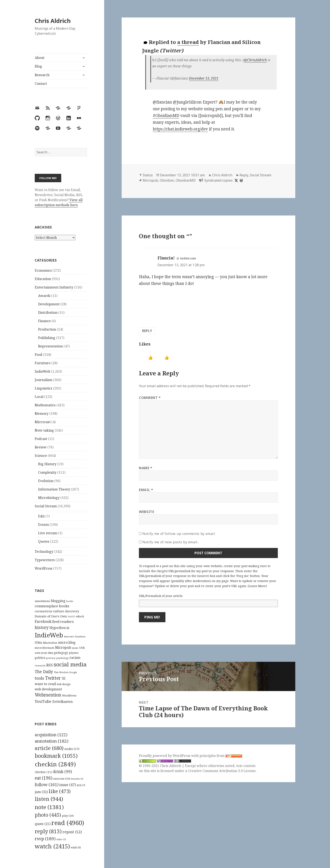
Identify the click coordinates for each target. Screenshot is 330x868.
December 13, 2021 (204, 78)
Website (146, 512)
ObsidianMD (186, 180)
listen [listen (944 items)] (49, 799)
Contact (41, 84)
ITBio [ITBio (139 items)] (39, 643)
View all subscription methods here (59, 202)
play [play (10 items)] (68, 816)
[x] (236, 180)
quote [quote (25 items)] (43, 824)
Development (49, 304)
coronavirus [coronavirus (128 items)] (43, 611)
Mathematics (45, 405)
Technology (44, 552)
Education (43, 279)
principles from (221, 756)
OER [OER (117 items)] (82, 648)
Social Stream (46, 506)
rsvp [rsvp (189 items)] (45, 839)
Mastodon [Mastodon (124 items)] (50, 643)
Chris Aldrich (53, 21)
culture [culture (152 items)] (59, 611)
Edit (41, 516)
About (40, 58)
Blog (38, 66)
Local (39, 397)
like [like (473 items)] (60, 791)
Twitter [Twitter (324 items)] (53, 678)
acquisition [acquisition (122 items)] (51, 735)
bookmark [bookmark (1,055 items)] (56, 756)
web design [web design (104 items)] (64, 684)
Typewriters (45, 560)
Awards (44, 296)
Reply (244, 175)
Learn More (257, 586)
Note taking (44, 430)
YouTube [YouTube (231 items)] (43, 701)
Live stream (48, 533)
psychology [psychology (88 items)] (63, 658)
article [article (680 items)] (49, 748)
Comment (150, 398)
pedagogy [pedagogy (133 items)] (61, 653)
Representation (50, 346)
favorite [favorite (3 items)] (77, 779)
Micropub (150, 180)
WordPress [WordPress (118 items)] (69, 695)
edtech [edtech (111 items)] (80, 616)
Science (41, 456)
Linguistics (43, 388)
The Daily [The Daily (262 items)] (44, 672)
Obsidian (167, 180)
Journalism (44, 380)
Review (41, 447)
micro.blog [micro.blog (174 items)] (67, 642)
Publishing (47, 338)
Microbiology (49, 498)
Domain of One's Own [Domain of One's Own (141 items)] (51, 616)
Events (43, 525)
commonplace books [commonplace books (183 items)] (52, 606)
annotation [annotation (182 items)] (52, 741)
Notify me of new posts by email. (170, 542)
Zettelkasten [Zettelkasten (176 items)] (63, 702)
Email (146, 490)
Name (146, 468)
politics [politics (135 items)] (40, 658)
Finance (44, 321)
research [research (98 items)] (40, 665)
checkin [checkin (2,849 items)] (55, 764)
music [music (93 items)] (75, 648)
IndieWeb (43, 371)
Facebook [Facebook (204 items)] (43, 621)
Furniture (43, 363)
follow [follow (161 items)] (47, 784)
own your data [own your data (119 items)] (44, 653)
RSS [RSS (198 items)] (50, 665)
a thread (188, 42)
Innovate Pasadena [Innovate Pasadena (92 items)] (75, 636)
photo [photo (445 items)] (48, 815)
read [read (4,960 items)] (68, 823)
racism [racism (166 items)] (75, 658)
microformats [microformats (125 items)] (45, 648)
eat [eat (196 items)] (44, 778)
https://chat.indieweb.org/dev (180, 129)
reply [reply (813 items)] (48, 831)
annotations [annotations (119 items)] (42, 601)
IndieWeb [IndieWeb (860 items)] (49, 635)
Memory (42, 413)
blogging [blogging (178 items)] (58, 601)
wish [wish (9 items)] (76, 847)
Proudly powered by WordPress (165, 756)
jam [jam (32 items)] (41, 792)
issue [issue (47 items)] (68, 785)
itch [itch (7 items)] (81, 785)
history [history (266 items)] (42, 627)
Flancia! (166, 258)
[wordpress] (241, 180)
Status (148, 175)
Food (39, 355)
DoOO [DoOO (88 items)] (71, 617)
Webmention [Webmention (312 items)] (48, 695)
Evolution (46, 481)
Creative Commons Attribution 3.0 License (222, 771)
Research (42, 75)
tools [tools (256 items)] (39, 678)
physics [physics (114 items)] (74, 653)
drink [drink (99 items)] (62, 772)
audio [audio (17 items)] (72, 749)
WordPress (44, 568)
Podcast (41, 439)
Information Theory (54, 489)
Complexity (47, 472)
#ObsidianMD (166, 116)
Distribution (48, 312)
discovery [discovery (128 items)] (72, 611)
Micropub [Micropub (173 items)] (63, 647)
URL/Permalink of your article (161, 596)
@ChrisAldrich (255, 60)
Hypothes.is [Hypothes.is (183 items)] (59, 628)
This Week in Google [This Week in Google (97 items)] (65, 672)
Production (47, 329)
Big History (47, 464)
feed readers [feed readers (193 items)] (63, 621)
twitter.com (188, 258)
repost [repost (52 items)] (72, 832)
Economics (43, 270)
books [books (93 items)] (70, 601)
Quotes (44, 541)
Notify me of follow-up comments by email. (179, 534)
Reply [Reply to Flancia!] (147, 331)
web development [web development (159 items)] (48, 689)
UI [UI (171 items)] (64, 678)
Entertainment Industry (54, 287)
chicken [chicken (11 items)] (43, 772)
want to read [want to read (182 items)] (45, 684)
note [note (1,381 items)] (49, 807)
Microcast (43, 422)
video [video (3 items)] (61, 839)
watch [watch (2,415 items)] (52, 846)
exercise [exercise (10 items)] (62, 779)
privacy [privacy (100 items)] (51, 658)
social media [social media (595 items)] (70, 664)
